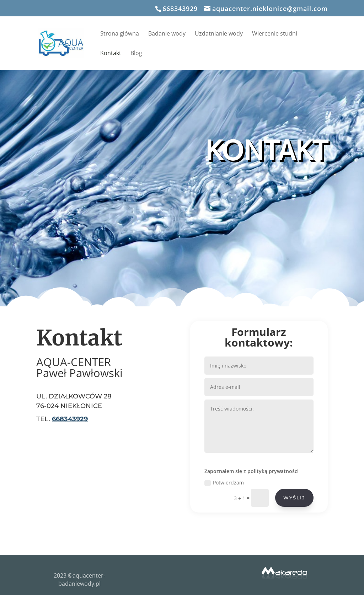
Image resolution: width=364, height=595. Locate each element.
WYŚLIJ (289, 485)
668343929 (180, 9)
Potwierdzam (229, 472)
